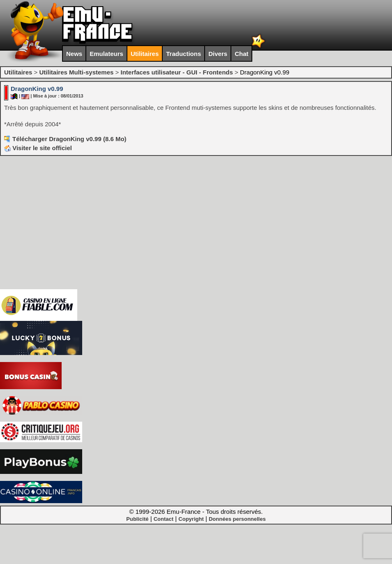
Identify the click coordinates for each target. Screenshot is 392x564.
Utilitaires (145, 54)
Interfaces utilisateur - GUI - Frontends (176, 72)
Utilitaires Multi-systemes (76, 72)
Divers (218, 54)
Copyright (191, 519)
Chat (241, 54)
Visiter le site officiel (38, 148)
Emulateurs (106, 54)
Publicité (137, 519)
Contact (164, 519)
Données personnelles (237, 519)
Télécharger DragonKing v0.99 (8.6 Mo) (69, 139)
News (74, 54)
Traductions (183, 54)
